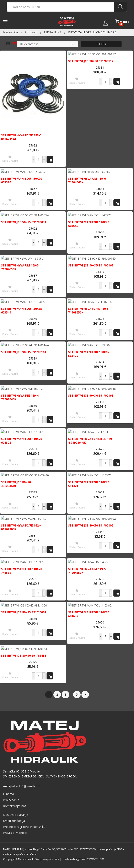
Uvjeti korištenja (14, 821)
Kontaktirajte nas (15, 806)
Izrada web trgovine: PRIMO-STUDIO (83, 859)
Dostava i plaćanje (16, 815)
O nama (9, 794)
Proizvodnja (11, 800)
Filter (101, 44)
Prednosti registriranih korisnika (24, 827)
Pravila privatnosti (15, 833)
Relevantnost (47, 44)
